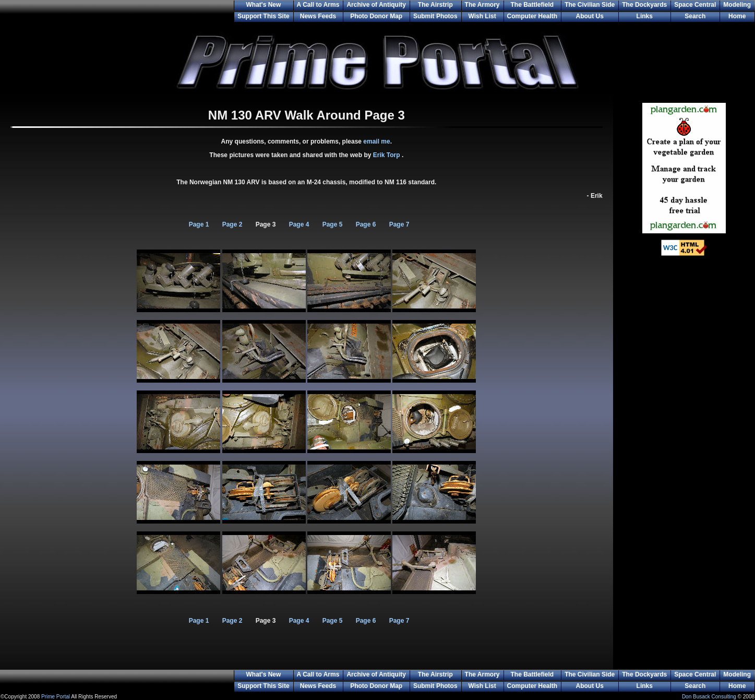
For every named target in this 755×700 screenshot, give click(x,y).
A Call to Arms (318, 5)
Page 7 (399, 224)
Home (737, 16)
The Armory (482, 5)
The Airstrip (435, 5)
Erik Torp (387, 155)
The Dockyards (644, 5)
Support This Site (263, 16)
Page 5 (333, 224)
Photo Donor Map (376, 16)
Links (645, 16)
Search (695, 16)
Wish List (482, 16)
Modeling (737, 5)
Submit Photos (435, 16)
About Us (590, 16)
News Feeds (318, 16)
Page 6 (366, 224)
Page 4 (299, 224)
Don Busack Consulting (709, 697)
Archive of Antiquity (376, 5)
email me (376, 141)
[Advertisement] (684, 433)
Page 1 (199, 224)
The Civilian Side (590, 5)
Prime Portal (56, 697)
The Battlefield (532, 5)
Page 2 (232, 224)
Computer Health (532, 16)
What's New (263, 5)
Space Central (695, 5)
